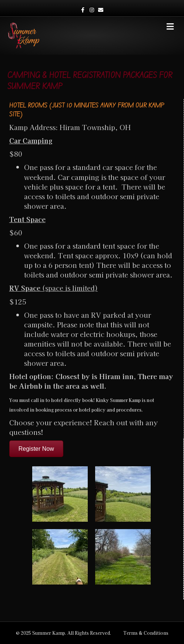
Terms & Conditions (146, 633)
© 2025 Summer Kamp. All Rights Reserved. (63, 633)
